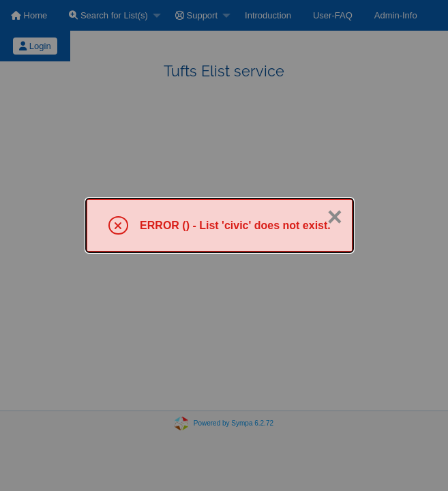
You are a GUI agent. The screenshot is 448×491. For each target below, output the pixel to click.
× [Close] (335, 217)
